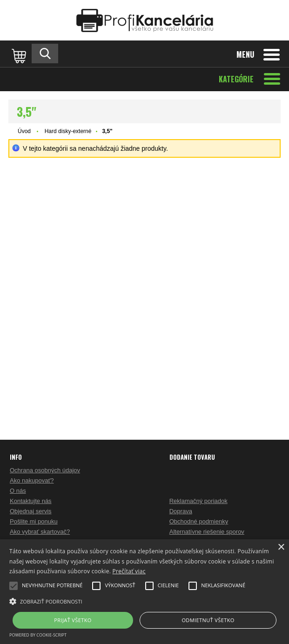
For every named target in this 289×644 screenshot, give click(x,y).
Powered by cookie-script (38, 635)
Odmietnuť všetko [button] (208, 620)
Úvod (24, 131)
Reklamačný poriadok (198, 501)
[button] (144, 601)
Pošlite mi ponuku (34, 521)
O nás (18, 491)
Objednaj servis (31, 511)
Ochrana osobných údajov (45, 470)
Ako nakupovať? (32, 480)
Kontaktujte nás (31, 501)
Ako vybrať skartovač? (40, 532)
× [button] (281, 547)
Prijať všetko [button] (73, 620)
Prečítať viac (129, 571)
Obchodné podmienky (199, 521)
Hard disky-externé (68, 131)
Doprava (181, 511)
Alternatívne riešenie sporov (207, 532)
